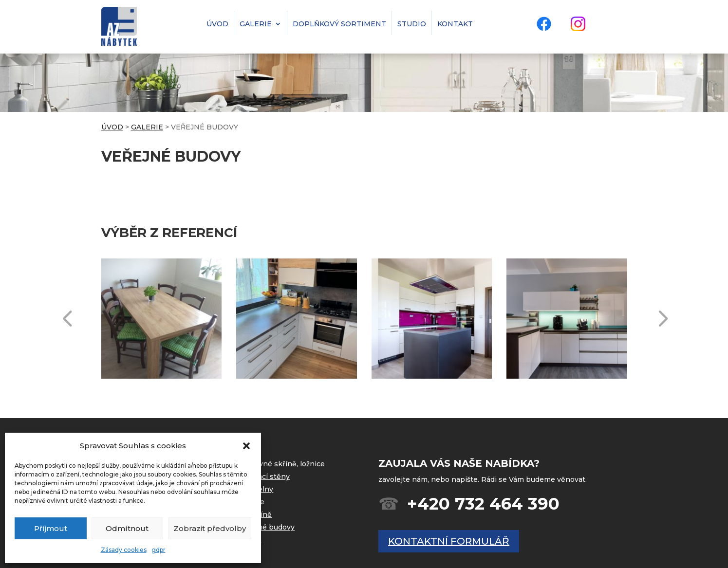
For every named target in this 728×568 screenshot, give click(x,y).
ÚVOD (112, 127)
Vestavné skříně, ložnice (282, 464)
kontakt (455, 23)
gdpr (159, 550)
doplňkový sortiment (339, 23)
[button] (246, 446)
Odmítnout (127, 528)
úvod (217, 23)
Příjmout (51, 528)
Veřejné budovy (267, 527)
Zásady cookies (124, 550)
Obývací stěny (265, 476)
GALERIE (147, 127)
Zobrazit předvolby (210, 528)
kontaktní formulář (449, 541)
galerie (256, 23)
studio (412, 23)
